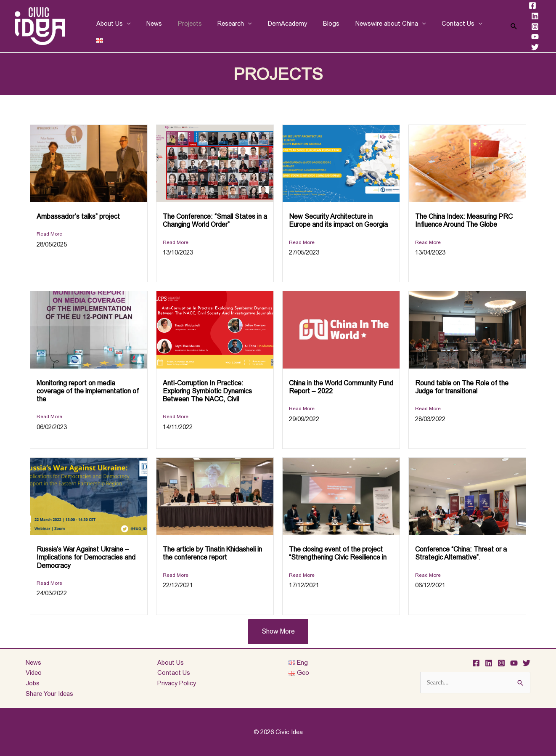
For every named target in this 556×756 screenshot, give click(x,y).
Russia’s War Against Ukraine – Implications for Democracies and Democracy (86, 557)
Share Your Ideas (49, 694)
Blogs (314, 26)
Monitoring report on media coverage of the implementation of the (88, 391)
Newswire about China (366, 26)
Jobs (33, 683)
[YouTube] (529, 37)
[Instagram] (529, 27)
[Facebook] (526, 5)
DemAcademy (273, 26)
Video (34, 672)
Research (220, 26)
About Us (108, 26)
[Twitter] (529, 47)
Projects (182, 26)
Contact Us (434, 26)
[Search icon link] (508, 26)
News (150, 26)
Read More (49, 234)
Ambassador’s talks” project (78, 216)
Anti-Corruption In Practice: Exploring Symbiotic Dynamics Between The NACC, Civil (207, 391)
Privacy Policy (177, 683)
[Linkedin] (529, 16)
